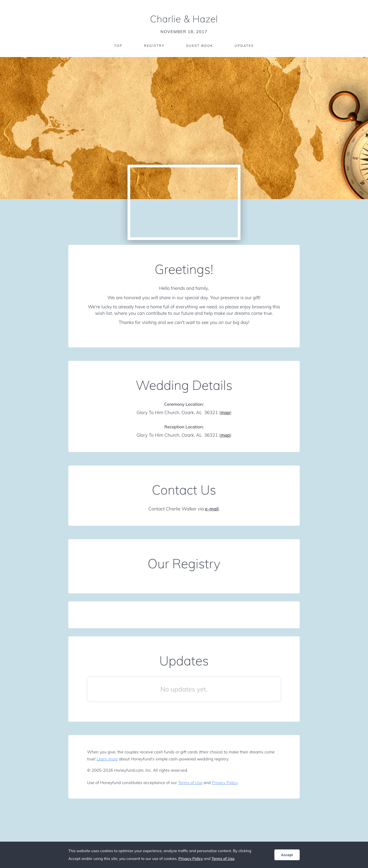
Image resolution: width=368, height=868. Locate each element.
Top (118, 46)
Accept (287, 855)
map (225, 413)
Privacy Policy (224, 783)
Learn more (107, 759)
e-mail (212, 509)
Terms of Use (190, 783)
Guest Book (200, 46)
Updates (244, 46)
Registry (154, 46)
